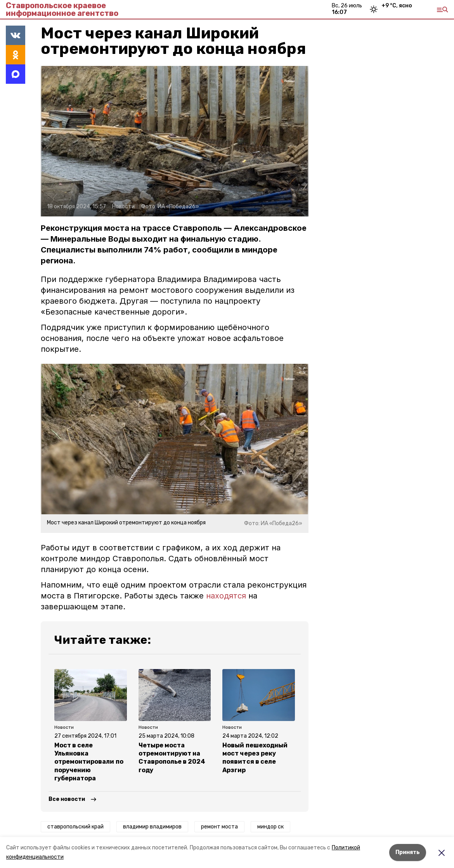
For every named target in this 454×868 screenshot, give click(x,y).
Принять (408, 852)
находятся (226, 596)
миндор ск (270, 827)
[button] (175, 141)
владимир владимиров (152, 827)
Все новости (67, 799)
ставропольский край (75, 827)
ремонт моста (219, 827)
